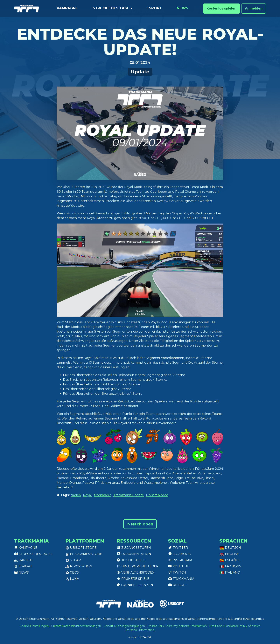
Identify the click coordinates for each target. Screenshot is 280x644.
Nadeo (76, 495)
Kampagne (67, 8)
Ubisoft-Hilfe (131, 560)
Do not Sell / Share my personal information (177, 626)
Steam (73, 560)
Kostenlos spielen (221, 8)
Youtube (178, 566)
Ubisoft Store (81, 548)
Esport (154, 8)
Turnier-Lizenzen (135, 585)
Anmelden (254, 8)
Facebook (179, 554)
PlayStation (79, 566)
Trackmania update (129, 495)
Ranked (23, 560)
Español (230, 560)
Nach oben (140, 524)
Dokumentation (134, 554)
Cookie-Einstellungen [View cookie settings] (35, 626)
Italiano (230, 572)
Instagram (180, 560)
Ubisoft (178, 585)
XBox (72, 572)
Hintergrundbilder (138, 566)
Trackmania (181, 579)
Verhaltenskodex (136, 572)
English (229, 554)
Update (140, 72)
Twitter (178, 548)
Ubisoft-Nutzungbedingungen (125, 626)
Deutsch (230, 548)
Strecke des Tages (112, 8)
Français (230, 566)
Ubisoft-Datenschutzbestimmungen (76, 626)
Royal (87, 495)
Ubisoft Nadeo (157, 495)
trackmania (103, 495)
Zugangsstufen (134, 548)
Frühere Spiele (133, 579)
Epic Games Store (84, 554)
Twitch (177, 572)
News (182, 8)
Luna (72, 579)
